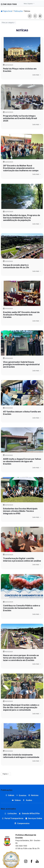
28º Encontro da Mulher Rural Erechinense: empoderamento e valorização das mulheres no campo (21, 168)
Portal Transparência (13, 818)
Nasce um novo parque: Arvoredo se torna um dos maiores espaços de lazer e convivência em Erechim (21, 658)
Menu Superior (28, 4)
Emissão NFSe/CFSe (29, 813)
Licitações (11, 813)
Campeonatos (23, 823)
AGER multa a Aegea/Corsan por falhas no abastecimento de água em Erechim (22, 461)
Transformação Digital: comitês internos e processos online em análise (22, 560)
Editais (10, 795)
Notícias (27, 11)
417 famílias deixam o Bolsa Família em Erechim (22, 413)
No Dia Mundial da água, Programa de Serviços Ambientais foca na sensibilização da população (22, 218)
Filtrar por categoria (8, 23)
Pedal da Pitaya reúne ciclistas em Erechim (20, 70)
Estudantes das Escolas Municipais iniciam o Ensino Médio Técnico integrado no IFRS (20, 511)
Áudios (27, 800)
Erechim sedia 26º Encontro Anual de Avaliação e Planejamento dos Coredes (21, 315)
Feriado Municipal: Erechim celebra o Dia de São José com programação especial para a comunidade (21, 707)
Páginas (5, 774)
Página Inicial (7, 11)
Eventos (23, 795)
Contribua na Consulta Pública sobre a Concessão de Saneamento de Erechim (22, 608)
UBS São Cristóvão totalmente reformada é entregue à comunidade (21, 756)
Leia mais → (37, 75)
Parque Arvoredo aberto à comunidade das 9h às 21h (16, 266)
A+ (30, 16)
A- (35, 16)
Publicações (18, 11)
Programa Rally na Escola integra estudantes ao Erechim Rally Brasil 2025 (20, 118)
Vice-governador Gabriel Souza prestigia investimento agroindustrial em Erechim (21, 364)
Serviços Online (34, 818)
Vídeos (16, 800)
